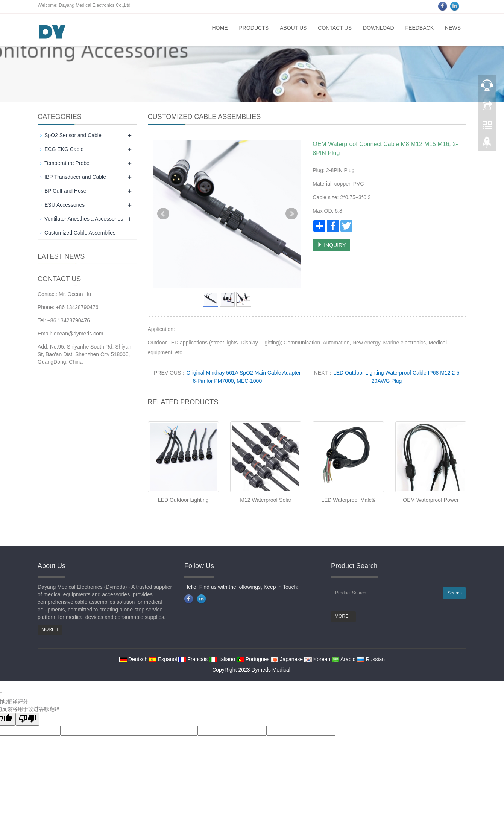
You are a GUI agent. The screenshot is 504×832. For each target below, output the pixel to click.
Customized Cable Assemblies (80, 233)
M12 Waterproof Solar (266, 500)
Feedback (420, 28)
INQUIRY (331, 245)
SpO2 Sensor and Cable (73, 135)
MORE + (50, 629)
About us (293, 28)
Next (291, 214)
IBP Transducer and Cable (75, 177)
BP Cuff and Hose (65, 191)
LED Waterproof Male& (348, 500)
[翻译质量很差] (27, 719)
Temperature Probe (67, 163)
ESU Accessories (65, 205)
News (453, 28)
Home (220, 28)
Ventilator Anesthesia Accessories (84, 219)
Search (455, 593)
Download (378, 28)
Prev (163, 214)
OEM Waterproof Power (431, 500)
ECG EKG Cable (64, 149)
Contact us (335, 28)
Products (254, 28)
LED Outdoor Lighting (183, 500)
